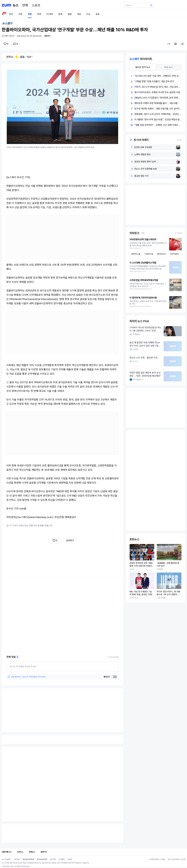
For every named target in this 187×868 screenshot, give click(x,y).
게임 (79, 14)
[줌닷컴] (6, 5)
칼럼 (70, 14)
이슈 (88, 14)
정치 (11, 14)
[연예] (25, 5)
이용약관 (17, 859)
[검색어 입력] (139, 5)
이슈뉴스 (20, 852)
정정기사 (44, 852)
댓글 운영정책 (114, 657)
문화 (60, 14)
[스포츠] (36, 5)
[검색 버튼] (151, 5)
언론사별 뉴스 (7, 852)
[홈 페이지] (16, 5)
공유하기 (70, 540)
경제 (30, 14)
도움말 (70, 859)
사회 (20, 14)
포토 (98, 14)
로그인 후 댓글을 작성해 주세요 (23, 666)
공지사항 (53, 859)
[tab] (143, 67)
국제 (39, 14)
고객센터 (62, 859)
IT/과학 (50, 14)
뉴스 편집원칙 (6, 859)
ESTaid (6, 866)
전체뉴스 (32, 852)
